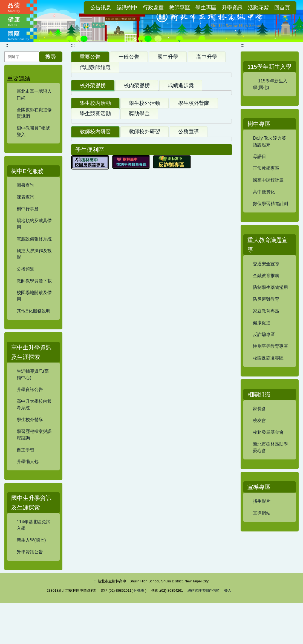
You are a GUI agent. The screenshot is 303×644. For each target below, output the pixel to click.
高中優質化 (264, 213)
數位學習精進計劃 (270, 225)
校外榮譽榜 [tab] (93, 292)
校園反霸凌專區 (268, 380)
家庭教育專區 (266, 333)
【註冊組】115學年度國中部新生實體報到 (118, 190)
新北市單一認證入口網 (34, 103)
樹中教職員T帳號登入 (33, 140)
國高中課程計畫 (268, 202)
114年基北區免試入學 (34, 533)
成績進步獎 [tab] (181, 292)
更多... (217, 277)
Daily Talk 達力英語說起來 (269, 163)
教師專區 (180, 8)
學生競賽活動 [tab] (95, 405)
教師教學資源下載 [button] (35, 288)
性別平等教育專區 (270, 368)
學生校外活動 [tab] (145, 395)
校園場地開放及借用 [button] (35, 303)
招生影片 (262, 523)
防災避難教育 (266, 321)
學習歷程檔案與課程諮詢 (34, 443)
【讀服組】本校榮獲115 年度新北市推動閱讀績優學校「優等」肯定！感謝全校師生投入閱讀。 (151, 365)
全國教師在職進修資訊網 (34, 121)
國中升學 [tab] (168, 65)
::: (83, 8)
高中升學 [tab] (207, 65)
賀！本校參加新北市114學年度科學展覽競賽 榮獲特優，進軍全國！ (145, 328)
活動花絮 (258, 8)
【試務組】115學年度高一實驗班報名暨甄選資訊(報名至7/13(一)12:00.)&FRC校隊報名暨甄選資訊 (132, 444)
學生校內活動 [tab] (95, 395)
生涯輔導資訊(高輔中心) (33, 383)
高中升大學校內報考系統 (34, 413)
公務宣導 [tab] (189, 485)
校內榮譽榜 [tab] (137, 292)
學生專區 (206, 8)
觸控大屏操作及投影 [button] (35, 261)
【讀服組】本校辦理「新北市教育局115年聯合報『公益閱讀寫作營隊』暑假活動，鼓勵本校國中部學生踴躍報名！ (151, 424)
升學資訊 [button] (232, 8)
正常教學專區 (266, 190)
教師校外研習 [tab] (145, 485)
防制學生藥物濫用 (270, 309)
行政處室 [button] (153, 8)
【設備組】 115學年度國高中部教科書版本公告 (122, 262)
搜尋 (51, 65)
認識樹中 (127, 8)
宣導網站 (262, 535)
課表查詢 (25, 205)
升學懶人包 (28, 470)
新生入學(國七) (31, 548)
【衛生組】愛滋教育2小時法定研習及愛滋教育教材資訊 (133, 541)
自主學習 (25, 458)
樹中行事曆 (28, 217)
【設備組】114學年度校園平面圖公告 (113, 143)
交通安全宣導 (266, 285)
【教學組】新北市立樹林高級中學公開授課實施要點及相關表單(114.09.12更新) (151, 504)
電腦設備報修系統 (34, 247)
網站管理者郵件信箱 (204, 631)
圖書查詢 (25, 193)
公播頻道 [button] (35, 276)
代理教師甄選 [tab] (95, 75)
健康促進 (262, 344)
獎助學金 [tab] (139, 405)
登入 (228, 631)
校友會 (259, 442)
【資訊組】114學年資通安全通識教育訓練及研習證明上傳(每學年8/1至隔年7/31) (150, 524)
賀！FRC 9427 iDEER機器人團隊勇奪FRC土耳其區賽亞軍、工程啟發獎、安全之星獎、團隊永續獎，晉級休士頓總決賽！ (151, 345)
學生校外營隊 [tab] (194, 395)
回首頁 (282, 8)
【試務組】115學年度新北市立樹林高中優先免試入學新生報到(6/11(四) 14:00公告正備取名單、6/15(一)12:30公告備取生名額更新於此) (135, 226)
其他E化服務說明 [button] (35, 318)
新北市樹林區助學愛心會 (270, 469)
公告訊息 (101, 8)
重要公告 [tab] (90, 65)
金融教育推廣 (266, 297)
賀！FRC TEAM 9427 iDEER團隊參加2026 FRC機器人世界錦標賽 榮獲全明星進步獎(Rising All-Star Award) (151, 311)
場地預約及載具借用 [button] (35, 231)
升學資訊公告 (30, 398)
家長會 (259, 430)
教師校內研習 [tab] (95, 485)
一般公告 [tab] (129, 65)
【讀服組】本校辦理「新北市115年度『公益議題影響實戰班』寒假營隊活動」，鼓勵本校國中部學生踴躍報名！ (148, 465)
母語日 (259, 178)
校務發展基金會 (268, 454)
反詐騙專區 (264, 356)
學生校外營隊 (30, 428)
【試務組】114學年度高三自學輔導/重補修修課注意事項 (132, 176)
